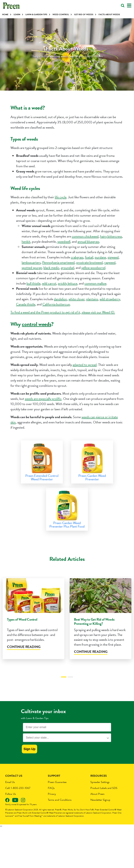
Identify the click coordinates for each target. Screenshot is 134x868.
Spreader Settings (100, 788)
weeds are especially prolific (43, 399)
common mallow (95, 283)
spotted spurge (32, 268)
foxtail (89, 257)
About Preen (97, 800)
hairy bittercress (111, 236)
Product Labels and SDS (104, 794)
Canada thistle (26, 304)
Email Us (10, 788)
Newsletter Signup (100, 806)
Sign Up (29, 755)
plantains (92, 299)
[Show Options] (108, 744)
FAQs (51, 794)
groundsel (68, 268)
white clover (77, 299)
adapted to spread (85, 365)
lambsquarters (31, 262)
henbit (26, 241)
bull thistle (33, 283)
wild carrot (49, 283)
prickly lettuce (68, 283)
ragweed (110, 262)
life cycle (61, 197)
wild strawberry (110, 299)
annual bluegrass (88, 241)
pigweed (113, 257)
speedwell (64, 241)
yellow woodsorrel (93, 268)
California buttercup (56, 304)
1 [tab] (64, 683)
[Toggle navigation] (129, 6)
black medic (51, 268)
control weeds (36, 324)
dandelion (60, 299)
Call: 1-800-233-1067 (18, 794)
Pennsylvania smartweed (58, 262)
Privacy (52, 800)
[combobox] (66, 744)
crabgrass (77, 257)
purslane (100, 257)
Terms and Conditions (60, 806)
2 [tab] (70, 683)
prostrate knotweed (90, 262)
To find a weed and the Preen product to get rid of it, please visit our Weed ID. (63, 312)
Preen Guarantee (57, 788)
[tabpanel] (33, 627)
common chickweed (85, 236)
